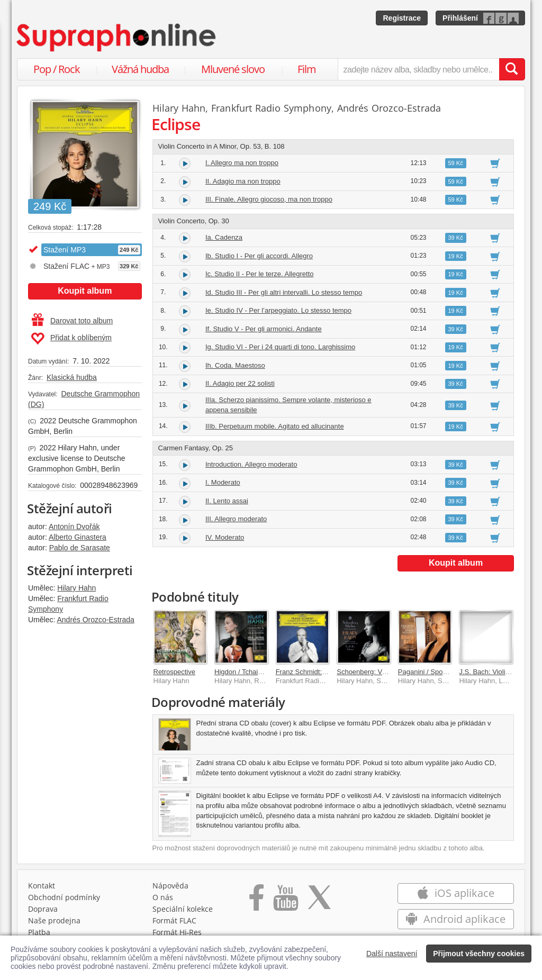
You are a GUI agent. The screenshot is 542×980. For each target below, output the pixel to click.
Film (307, 69)
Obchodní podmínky (64, 897)
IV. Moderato (225, 537)
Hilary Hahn (76, 588)
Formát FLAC (174, 920)
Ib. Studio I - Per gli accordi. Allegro (259, 256)
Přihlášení (460, 18)
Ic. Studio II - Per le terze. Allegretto (259, 274)
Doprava (43, 909)
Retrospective (174, 672)
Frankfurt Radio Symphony (271, 108)
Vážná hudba (140, 69)
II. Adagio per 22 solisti (240, 383)
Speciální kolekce (183, 909)
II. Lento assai (227, 501)
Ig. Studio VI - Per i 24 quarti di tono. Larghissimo (280, 347)
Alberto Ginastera (78, 537)
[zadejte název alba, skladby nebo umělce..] (418, 69)
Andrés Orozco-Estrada (95, 620)
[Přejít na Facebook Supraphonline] (256, 901)
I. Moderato (223, 482)
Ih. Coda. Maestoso (235, 365)
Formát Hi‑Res (177, 932)
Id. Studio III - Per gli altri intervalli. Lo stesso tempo (284, 292)
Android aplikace (455, 919)
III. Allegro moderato (236, 519)
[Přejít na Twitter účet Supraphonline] (319, 901)
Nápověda (170, 886)
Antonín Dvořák (74, 527)
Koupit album (85, 291)
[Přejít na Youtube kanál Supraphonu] (285, 901)
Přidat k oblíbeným (71, 339)
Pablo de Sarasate (80, 548)
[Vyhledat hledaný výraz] (512, 69)
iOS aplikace (455, 893)
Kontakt (42, 886)
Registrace (402, 18)
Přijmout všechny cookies (479, 954)
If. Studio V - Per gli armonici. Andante (264, 329)
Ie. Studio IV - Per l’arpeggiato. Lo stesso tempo (278, 310)
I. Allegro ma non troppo (242, 163)
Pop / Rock (57, 69)
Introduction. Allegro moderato (251, 464)
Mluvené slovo (233, 69)
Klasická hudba (72, 377)
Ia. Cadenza (224, 237)
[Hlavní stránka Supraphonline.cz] (117, 38)
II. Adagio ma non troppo (243, 181)
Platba (39, 932)
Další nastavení (392, 954)
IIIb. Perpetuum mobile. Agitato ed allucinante (275, 426)
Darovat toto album (72, 321)
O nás (163, 897)
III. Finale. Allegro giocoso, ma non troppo (269, 199)
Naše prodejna (54, 920)
